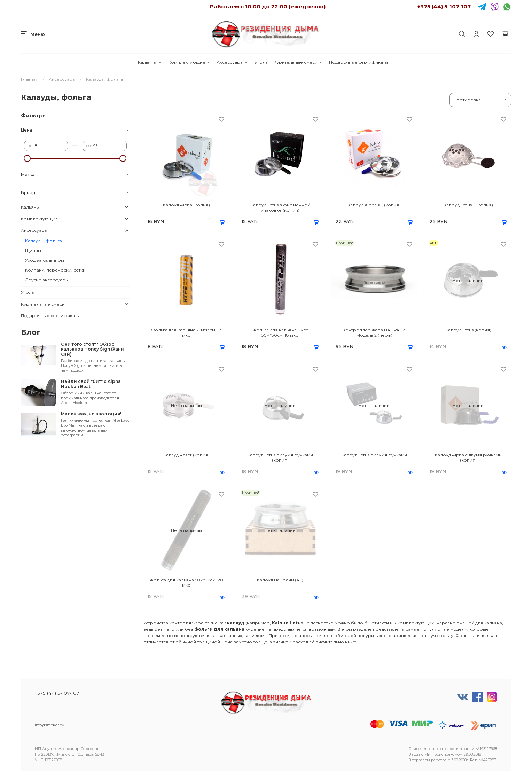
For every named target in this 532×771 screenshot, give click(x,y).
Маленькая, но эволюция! (91, 414)
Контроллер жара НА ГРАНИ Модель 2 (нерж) (374, 332)
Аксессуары (232, 62)
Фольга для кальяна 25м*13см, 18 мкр (186, 332)
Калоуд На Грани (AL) (280, 580)
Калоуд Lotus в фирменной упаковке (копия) (280, 207)
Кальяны (150, 62)
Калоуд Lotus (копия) (468, 330)
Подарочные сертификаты (358, 62)
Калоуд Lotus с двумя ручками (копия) (280, 457)
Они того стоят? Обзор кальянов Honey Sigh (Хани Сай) (92, 349)
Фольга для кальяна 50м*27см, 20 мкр (186, 582)
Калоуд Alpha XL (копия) (374, 205)
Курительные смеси (298, 62)
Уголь (261, 62)
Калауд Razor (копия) (186, 455)
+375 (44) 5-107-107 (444, 6)
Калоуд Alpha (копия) (186, 205)
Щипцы (33, 250)
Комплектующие (189, 62)
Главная (30, 79)
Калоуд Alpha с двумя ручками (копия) (468, 457)
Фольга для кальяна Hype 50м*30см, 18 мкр (280, 332)
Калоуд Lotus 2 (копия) (468, 205)
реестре (439, 760)
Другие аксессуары (47, 280)
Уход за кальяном (45, 260)
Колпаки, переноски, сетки (55, 270)
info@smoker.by (49, 725)
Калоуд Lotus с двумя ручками (374, 455)
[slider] (28, 158)
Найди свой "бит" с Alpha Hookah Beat (91, 384)
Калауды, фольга (44, 241)
